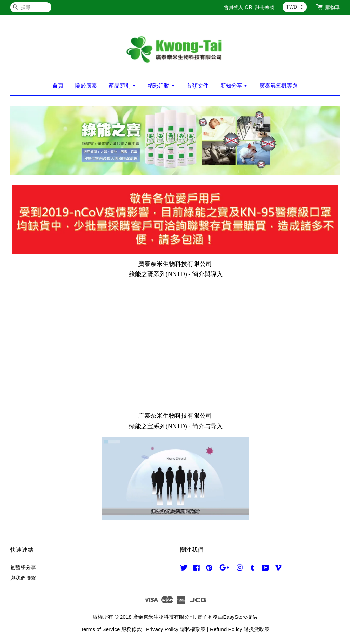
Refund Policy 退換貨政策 (240, 629)
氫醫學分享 (23, 568)
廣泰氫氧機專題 (279, 86)
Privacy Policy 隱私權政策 (176, 629)
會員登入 (233, 7)
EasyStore (235, 617)
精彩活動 (161, 86)
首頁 (58, 86)
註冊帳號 (265, 7)
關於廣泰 (86, 86)
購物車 (333, 7)
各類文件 (198, 86)
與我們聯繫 (23, 578)
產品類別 (122, 86)
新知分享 (234, 86)
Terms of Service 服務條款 (111, 629)
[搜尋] (31, 7)
